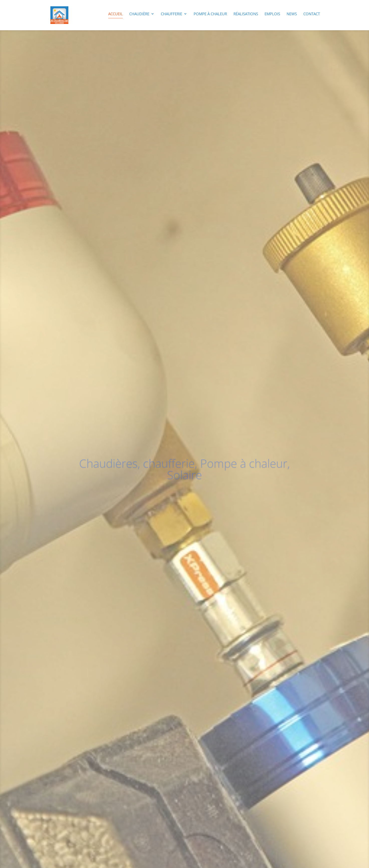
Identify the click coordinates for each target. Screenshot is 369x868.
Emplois (272, 14)
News (292, 14)
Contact (312, 14)
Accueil (115, 14)
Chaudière (139, 14)
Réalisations (246, 14)
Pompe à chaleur (210, 14)
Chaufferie (171, 14)
